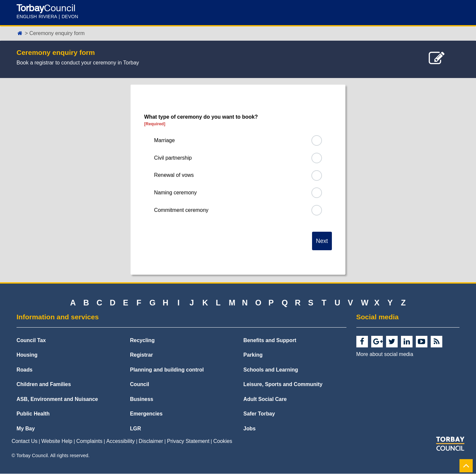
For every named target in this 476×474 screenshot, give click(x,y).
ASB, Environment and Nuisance (57, 400)
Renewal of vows (174, 175)
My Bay (26, 429)
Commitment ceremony (181, 210)
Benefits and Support (270, 341)
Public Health (33, 414)
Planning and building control (167, 370)
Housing (27, 355)
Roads (24, 370)
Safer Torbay (259, 414)
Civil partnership (173, 158)
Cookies (223, 442)
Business (141, 400)
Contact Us (24, 442)
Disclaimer (151, 442)
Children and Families (44, 385)
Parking (253, 355)
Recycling (142, 341)
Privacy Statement (188, 442)
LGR (135, 429)
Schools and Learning (271, 370)
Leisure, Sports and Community (283, 385)
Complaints (89, 442)
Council (139, 385)
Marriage (164, 140)
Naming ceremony (176, 193)
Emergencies (146, 414)
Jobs (249, 429)
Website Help (57, 442)
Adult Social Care (265, 400)
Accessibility (121, 442)
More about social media (385, 355)
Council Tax (31, 341)
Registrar (141, 355)
